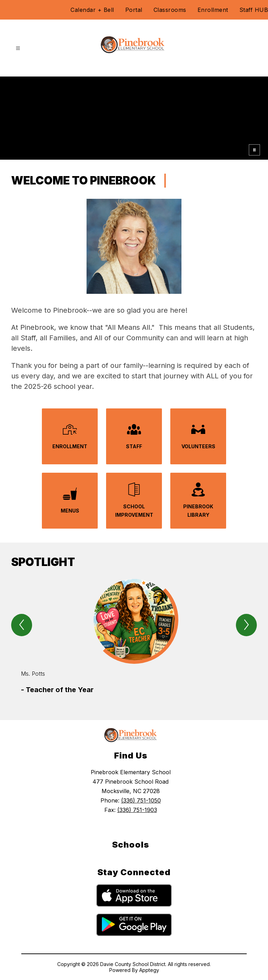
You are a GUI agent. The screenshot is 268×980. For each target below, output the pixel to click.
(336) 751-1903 (137, 810)
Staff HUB (254, 10)
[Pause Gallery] (254, 150)
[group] (134, 637)
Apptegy (149, 970)
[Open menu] (18, 48)
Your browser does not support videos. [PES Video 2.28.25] (134, 118)
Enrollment (213, 10)
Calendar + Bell (92, 10)
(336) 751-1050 (141, 800)
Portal (134, 10)
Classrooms (170, 10)
